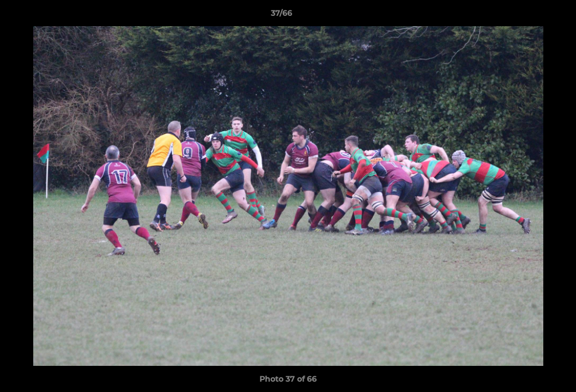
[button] (530, 16)
